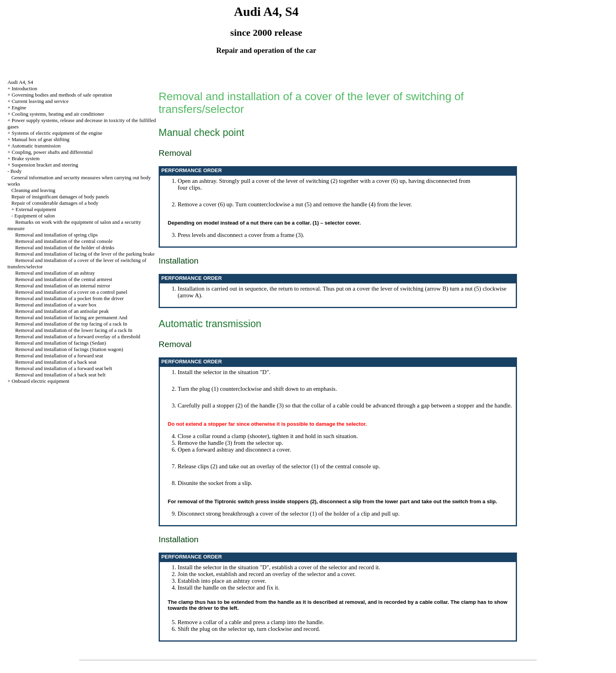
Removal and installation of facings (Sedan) (61, 343)
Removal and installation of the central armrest (64, 279)
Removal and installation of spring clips (56, 235)
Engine (19, 108)
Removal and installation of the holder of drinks (65, 247)
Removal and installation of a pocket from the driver (69, 298)
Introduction (24, 88)
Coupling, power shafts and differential (52, 152)
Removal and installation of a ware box (56, 305)
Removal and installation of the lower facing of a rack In (74, 330)
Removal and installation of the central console (64, 241)
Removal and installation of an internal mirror (63, 286)
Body (16, 171)
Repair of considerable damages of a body (55, 203)
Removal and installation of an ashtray (55, 273)
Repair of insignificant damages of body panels (60, 197)
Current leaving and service (40, 101)
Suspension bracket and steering (45, 165)
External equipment (36, 209)
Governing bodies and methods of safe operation (62, 95)
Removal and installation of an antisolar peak (62, 311)
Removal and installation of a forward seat (59, 356)
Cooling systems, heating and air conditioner (58, 114)
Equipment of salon (35, 216)
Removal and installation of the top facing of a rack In (71, 324)
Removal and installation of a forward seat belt (64, 368)
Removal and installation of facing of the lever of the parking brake (85, 254)
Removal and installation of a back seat (56, 362)
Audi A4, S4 (20, 82)
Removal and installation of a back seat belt (60, 375)
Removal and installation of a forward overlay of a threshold (78, 336)
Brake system (25, 158)
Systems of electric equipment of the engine (57, 133)
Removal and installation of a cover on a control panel (71, 292)
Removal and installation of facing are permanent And (71, 317)
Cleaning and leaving (33, 190)
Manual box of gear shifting (40, 139)
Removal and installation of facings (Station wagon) (69, 349)
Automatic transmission (36, 146)
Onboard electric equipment (40, 381)
